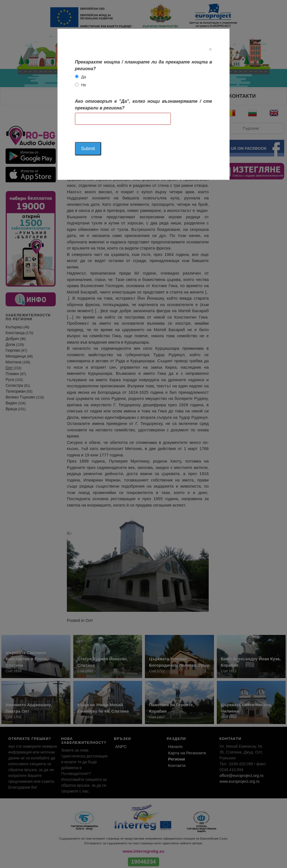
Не (84, 85)
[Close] (210, 49)
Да (83, 77)
